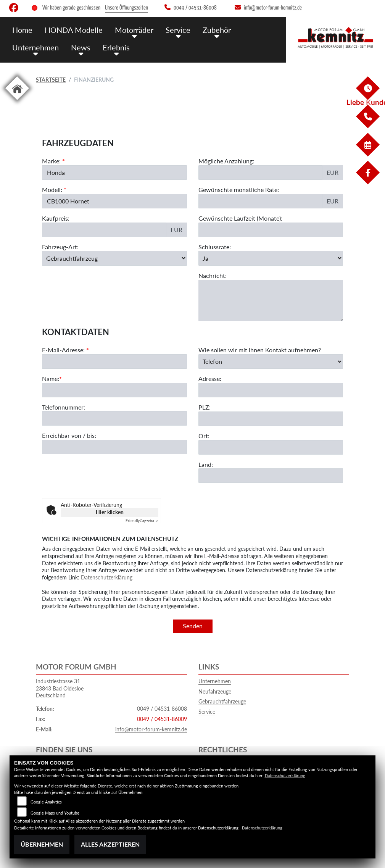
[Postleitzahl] (271, 451)
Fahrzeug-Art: (60, 247)
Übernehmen (42, 844)
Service (173, 30)
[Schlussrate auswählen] (271, 258)
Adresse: (210, 411)
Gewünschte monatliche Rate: (239, 190)
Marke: (51, 161)
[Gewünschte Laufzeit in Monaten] (271, 230)
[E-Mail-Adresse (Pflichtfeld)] (114, 394)
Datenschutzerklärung (107, 577)
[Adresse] (271, 423)
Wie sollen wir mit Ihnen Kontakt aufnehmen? (260, 382)
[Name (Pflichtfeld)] (114, 422)
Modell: (52, 190)
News (79, 47)
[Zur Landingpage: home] (17, 101)
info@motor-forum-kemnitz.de (151, 729)
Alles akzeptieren (110, 844)
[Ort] (271, 479)
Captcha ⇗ (142, 521)
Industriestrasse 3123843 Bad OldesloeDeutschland (60, 688)
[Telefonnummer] (114, 451)
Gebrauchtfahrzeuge (222, 701)
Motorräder (130, 30)
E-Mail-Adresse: (65, 382)
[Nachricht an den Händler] (271, 300)
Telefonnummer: (64, 439)
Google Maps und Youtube (55, 813)
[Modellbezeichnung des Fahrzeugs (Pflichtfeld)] (114, 201)
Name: (51, 411)
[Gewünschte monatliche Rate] (261, 201)
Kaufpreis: (56, 218)
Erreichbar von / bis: (69, 468)
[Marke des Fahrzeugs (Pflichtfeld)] (114, 173)
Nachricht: (213, 275)
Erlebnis (113, 47)
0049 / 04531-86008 (162, 709)
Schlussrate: (215, 247)
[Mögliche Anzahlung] (261, 173)
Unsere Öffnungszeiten (126, 8)
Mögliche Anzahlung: (226, 161)
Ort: (204, 468)
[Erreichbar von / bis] (114, 479)
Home (22, 30)
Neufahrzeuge (215, 691)
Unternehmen (35, 47)
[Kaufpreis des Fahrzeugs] (104, 230)
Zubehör (210, 30)
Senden (193, 626)
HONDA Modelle (72, 30)
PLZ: (205, 440)
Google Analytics (46, 802)
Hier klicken (110, 512)
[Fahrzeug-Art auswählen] (114, 258)
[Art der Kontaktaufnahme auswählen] (271, 394)
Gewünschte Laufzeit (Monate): (240, 218)
